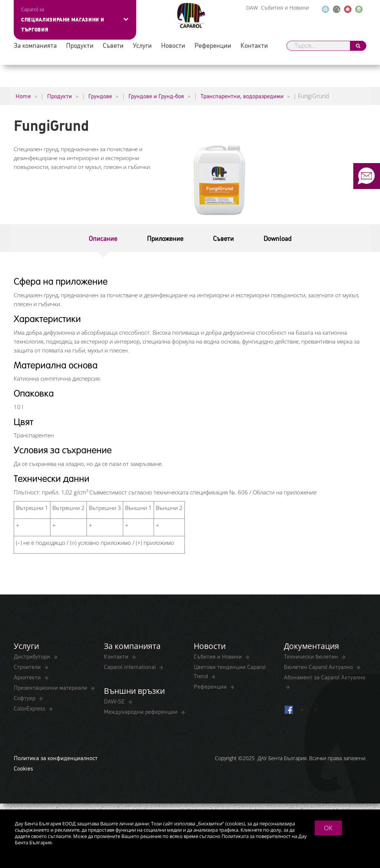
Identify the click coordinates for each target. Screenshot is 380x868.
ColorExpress (30, 708)
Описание (103, 238)
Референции (213, 45)
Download (277, 238)
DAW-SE (115, 701)
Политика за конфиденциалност (56, 758)
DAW (252, 8)
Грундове (100, 96)
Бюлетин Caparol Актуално (319, 666)
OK (328, 828)
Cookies (23, 768)
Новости (173, 45)
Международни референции (141, 711)
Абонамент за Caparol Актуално (325, 677)
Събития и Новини (285, 8)
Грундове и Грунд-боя (156, 96)
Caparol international (131, 666)
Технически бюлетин (312, 656)
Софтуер (25, 698)
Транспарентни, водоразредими (242, 96)
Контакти (254, 45)
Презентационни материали (51, 687)
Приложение (165, 238)
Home (23, 96)
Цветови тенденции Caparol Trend (230, 671)
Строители (28, 666)
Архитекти (28, 677)
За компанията (35, 45)
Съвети (113, 45)
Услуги (142, 45)
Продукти (80, 45)
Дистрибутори (33, 656)
